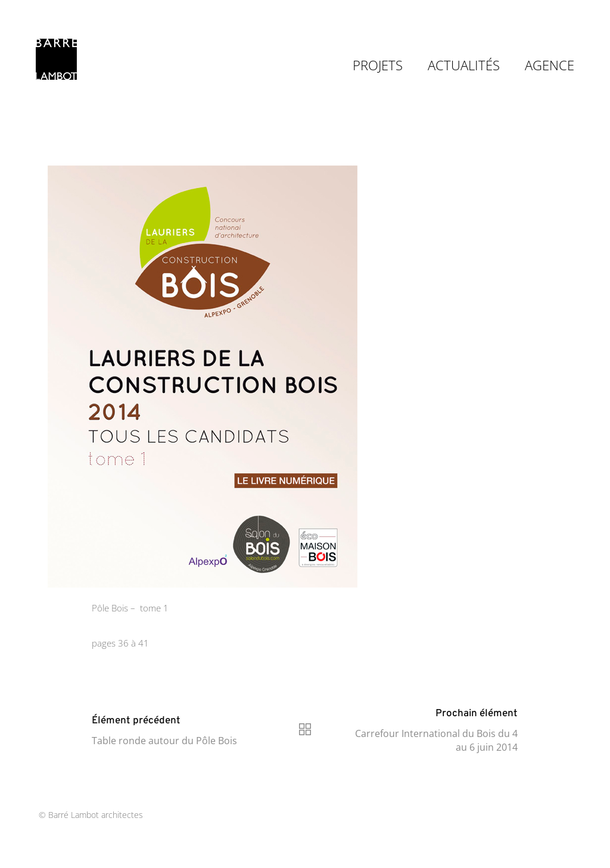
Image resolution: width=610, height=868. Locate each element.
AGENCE (550, 65)
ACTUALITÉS (464, 65)
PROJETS (378, 65)
